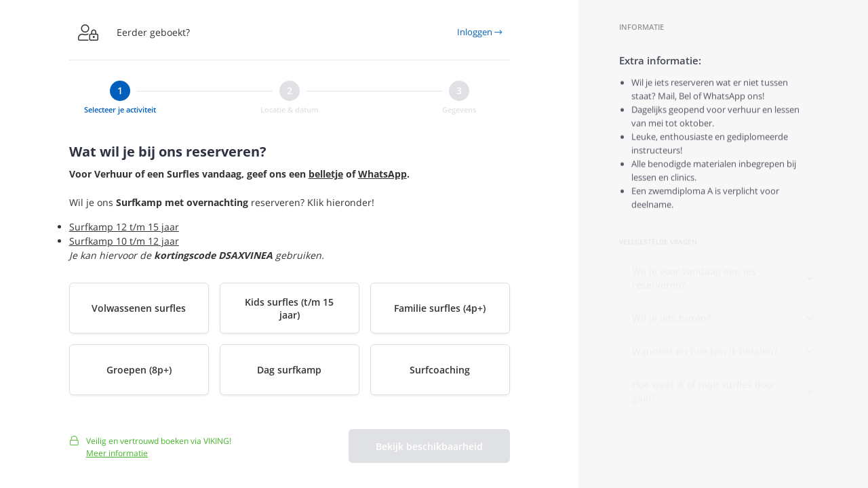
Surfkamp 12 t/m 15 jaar (124, 227)
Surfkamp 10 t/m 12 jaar (124, 241)
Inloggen (479, 32)
